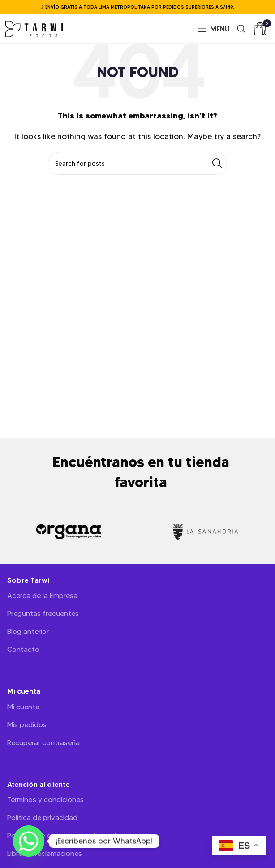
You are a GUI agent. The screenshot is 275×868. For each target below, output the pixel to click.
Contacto (23, 650)
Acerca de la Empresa (42, 596)
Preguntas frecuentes (43, 614)
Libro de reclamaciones (45, 854)
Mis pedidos (27, 725)
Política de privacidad (42, 818)
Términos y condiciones (45, 800)
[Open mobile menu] (214, 29)
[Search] (241, 29)
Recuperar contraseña (43, 743)
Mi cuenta (23, 707)
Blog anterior (28, 632)
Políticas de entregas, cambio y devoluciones (81, 836)
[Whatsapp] (29, 841)
